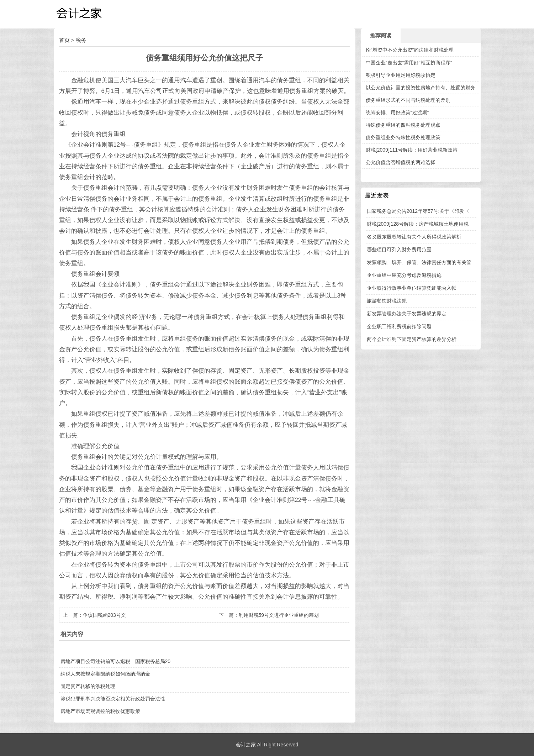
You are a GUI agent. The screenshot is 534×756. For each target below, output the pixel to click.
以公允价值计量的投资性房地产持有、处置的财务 (421, 88)
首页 (64, 40)
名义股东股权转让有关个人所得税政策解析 (414, 237)
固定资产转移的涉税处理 (88, 686)
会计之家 (246, 745)
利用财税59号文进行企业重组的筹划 (279, 615)
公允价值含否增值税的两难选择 (401, 162)
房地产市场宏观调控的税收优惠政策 (100, 711)
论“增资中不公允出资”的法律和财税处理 (410, 50)
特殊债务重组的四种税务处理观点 (403, 125)
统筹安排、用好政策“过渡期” (397, 112)
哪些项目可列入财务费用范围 (399, 250)
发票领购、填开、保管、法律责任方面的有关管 (419, 262)
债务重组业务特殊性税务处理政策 (403, 137)
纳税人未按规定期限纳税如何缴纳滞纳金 (105, 674)
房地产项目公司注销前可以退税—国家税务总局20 (116, 661)
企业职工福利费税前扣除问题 (399, 326)
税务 (81, 40)
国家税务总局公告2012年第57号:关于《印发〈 (418, 211)
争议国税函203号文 (104, 615)
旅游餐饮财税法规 (387, 301)
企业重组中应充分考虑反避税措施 (404, 275)
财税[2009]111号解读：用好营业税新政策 (412, 150)
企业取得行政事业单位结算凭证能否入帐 (412, 288)
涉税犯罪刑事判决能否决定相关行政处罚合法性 (113, 699)
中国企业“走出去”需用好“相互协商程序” (409, 63)
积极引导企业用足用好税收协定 (401, 75)
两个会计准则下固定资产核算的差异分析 (412, 339)
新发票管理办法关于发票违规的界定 (407, 314)
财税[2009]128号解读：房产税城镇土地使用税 (418, 224)
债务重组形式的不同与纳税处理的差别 (408, 100)
